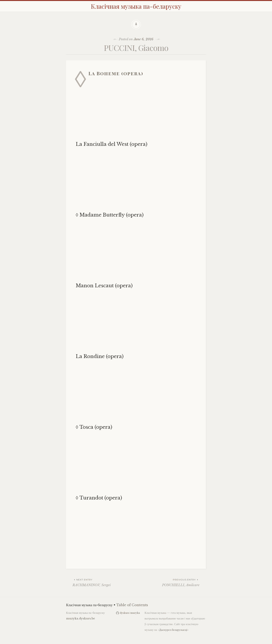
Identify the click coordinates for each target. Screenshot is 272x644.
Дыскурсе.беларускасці (173, 630)
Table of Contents (132, 605)
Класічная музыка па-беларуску (136, 6)
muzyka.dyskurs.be (81, 618)
